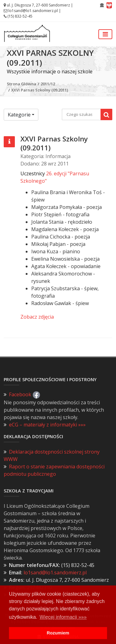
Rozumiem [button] (58, 633)
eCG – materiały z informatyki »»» (47, 425)
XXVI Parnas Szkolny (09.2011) (40, 90)
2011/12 (48, 84)
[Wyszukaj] (106, 114)
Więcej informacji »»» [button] (63, 617)
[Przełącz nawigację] (105, 34)
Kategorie (19, 115)
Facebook (25, 394)
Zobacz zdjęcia (37, 317)
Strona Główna (21, 84)
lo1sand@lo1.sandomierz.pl (33, 11)
